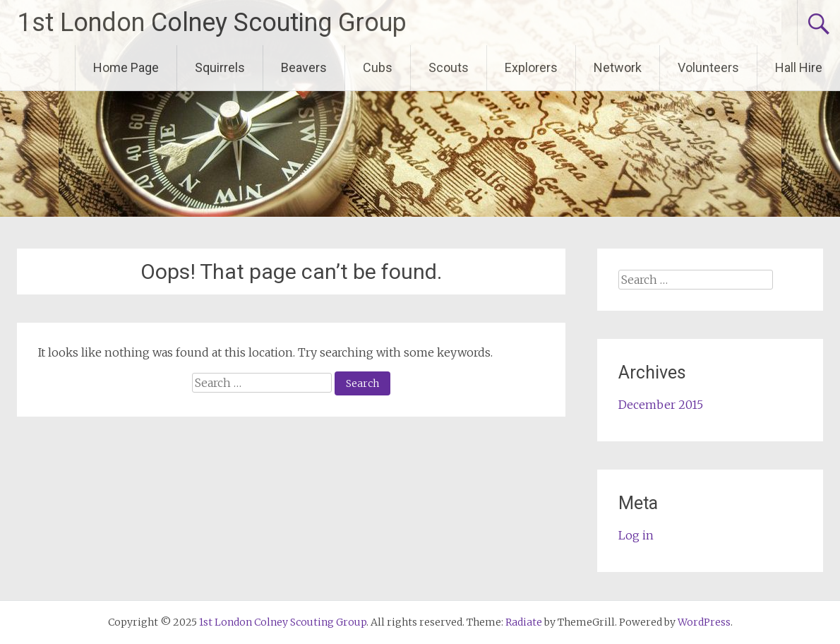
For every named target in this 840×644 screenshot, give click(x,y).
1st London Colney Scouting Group (212, 23)
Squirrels (220, 67)
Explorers (531, 67)
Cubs (378, 67)
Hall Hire (799, 67)
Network (618, 67)
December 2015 (661, 405)
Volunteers (708, 67)
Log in (636, 535)
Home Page (126, 67)
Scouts (449, 67)
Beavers (304, 67)
